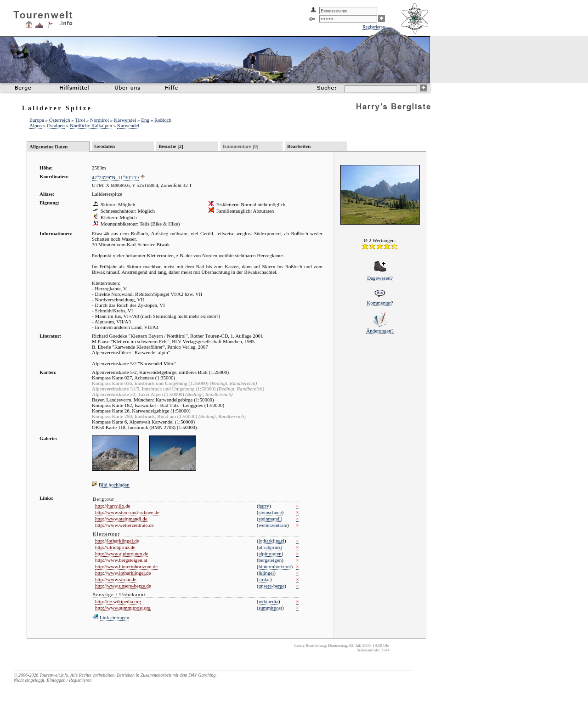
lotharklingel (271, 541)
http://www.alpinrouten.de (122, 554)
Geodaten (105, 146)
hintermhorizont (275, 566)
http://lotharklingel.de (117, 541)
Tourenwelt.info (54, 675)
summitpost (270, 608)
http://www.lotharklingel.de (123, 573)
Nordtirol (99, 120)
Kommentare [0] (241, 146)
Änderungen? (380, 331)
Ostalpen (56, 125)
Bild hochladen (114, 485)
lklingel (266, 573)
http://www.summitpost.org (123, 608)
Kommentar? (380, 303)
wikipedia (269, 601)
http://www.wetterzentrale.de (124, 525)
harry (264, 506)
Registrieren (374, 27)
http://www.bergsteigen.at (121, 560)
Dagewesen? (380, 278)
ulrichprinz (270, 547)
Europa (37, 120)
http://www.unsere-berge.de (123, 586)
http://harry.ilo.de (113, 506)
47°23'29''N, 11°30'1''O (115, 177)
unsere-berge (272, 586)
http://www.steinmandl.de (121, 519)
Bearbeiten (299, 146)
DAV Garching (202, 675)
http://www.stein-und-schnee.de (127, 512)
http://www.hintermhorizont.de (126, 566)
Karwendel (125, 120)
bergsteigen (270, 560)
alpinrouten (270, 554)
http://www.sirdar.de (116, 579)
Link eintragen (114, 617)
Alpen (36, 125)
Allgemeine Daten (48, 147)
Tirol (80, 120)
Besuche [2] (171, 146)
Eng (145, 120)
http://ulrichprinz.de (115, 547)
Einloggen (56, 680)
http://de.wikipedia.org (118, 601)
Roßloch (163, 120)
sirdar (264, 579)
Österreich (60, 120)
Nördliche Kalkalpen (91, 125)
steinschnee (270, 512)
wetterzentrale (273, 525)
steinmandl (270, 519)
